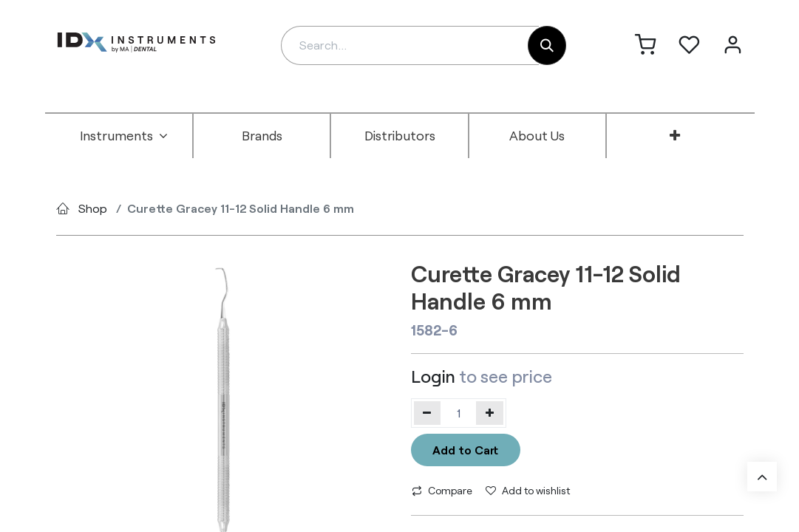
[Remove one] (428, 413)
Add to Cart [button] (465, 450)
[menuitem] (124, 136)
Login (433, 376)
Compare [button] (442, 490)
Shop (93, 208)
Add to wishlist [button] (528, 490)
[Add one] (490, 413)
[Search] (547, 45)
